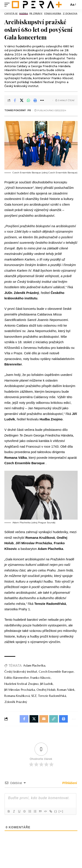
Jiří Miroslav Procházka (20, 690)
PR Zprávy (36, 14)
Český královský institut (21, 672)
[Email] (44, 719)
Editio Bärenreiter (17, 678)
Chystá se (11, 14)
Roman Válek (66, 690)
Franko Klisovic (41, 678)
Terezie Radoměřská (52, 696)
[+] (61, 811)
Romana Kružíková (17, 696)
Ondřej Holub (46, 690)
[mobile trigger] (8, 4)
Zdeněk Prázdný (16, 702)
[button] (35, 100)
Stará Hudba (53, 14)
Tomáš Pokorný (15, 110)
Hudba (24, 14)
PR (29, 110)
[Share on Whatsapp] (28, 100)
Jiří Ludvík (47, 684)
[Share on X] (22, 100)
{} (56, 811)
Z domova (70, 14)
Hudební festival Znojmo (22, 684)
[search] (65, 5)
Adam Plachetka (34, 665)
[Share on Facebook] (15, 100)
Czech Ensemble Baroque (56, 672)
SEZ (34, 696)
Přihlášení (69, 783)
